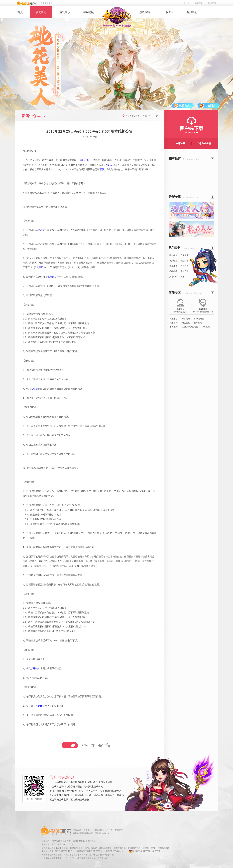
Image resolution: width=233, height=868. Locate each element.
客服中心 (192, 12)
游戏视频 (88, 12)
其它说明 (173, 277)
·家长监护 (173, 327)
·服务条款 (197, 323)
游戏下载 (199, 3)
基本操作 (173, 255)
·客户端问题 (198, 319)
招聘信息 (119, 830)
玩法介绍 (185, 261)
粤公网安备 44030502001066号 (145, 851)
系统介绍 (185, 271)
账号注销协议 (79, 841)
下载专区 (168, 12)
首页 (20, 12)
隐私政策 (56, 841)
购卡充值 (212, 3)
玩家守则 (67, 841)
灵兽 (183, 277)
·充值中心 (173, 319)
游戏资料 (145, 12)
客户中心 (92, 841)
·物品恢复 (185, 323)
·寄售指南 (185, 319)
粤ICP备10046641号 (115, 851)
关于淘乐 (88, 830)
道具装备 (173, 266)
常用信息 (173, 261)
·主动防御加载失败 (189, 327)
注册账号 (186, 3)
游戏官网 (77, 830)
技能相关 (173, 271)
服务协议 (46, 841)
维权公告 (98, 830)
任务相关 (185, 266)
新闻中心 (41, 12)
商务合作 (109, 830)
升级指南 (185, 255)
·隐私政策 (205, 327)
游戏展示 (65, 12)
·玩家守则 (173, 323)
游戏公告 (147, 116)
